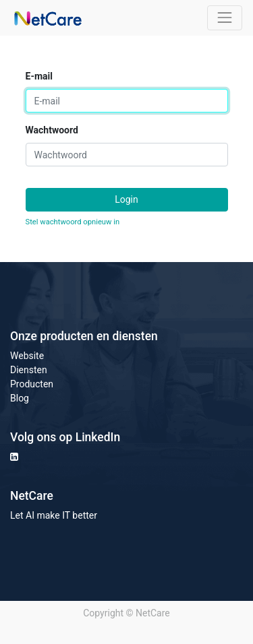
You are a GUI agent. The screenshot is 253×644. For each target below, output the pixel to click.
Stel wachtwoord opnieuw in (73, 222)
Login (126, 199)
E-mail (39, 76)
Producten (32, 384)
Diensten (29, 370)
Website (27, 356)
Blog (20, 398)
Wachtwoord (52, 130)
